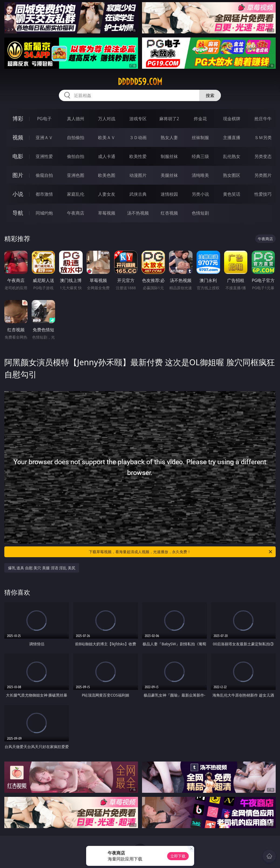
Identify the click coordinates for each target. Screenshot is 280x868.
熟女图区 (232, 175)
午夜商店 (76, 213)
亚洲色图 (76, 175)
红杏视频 (169, 213)
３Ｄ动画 (138, 137)
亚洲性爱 (44, 156)
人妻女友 (107, 194)
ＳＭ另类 (263, 137)
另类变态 (263, 156)
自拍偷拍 (76, 137)
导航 (18, 213)
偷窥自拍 (44, 175)
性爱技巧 (263, 194)
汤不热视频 (138, 213)
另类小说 (200, 194)
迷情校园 (169, 194)
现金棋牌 (232, 119)
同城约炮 (44, 213)
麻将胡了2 (169, 119)
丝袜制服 (200, 137)
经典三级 (200, 156)
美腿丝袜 (169, 175)
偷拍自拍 (76, 156)
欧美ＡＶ (107, 137)
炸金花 (200, 119)
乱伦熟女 (232, 156)
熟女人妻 (169, 137)
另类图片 (263, 175)
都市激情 (44, 194)
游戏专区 (138, 119)
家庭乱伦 (76, 194)
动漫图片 (138, 175)
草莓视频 (107, 213)
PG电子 (44, 119)
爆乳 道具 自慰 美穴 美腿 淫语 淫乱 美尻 (42, 568)
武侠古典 (138, 194)
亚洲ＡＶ (44, 137)
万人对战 (107, 119)
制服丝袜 (169, 156)
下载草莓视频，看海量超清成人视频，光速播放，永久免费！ (181, 552)
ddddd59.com (140, 82)
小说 (18, 194)
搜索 (210, 95)
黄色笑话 (232, 194)
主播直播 (232, 137)
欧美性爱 (138, 156)
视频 (18, 137)
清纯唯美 (200, 175)
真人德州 (76, 119)
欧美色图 (107, 175)
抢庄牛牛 (263, 119)
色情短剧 (200, 213)
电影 (18, 156)
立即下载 (178, 856)
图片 (18, 175)
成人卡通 (107, 156)
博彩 (18, 118)
